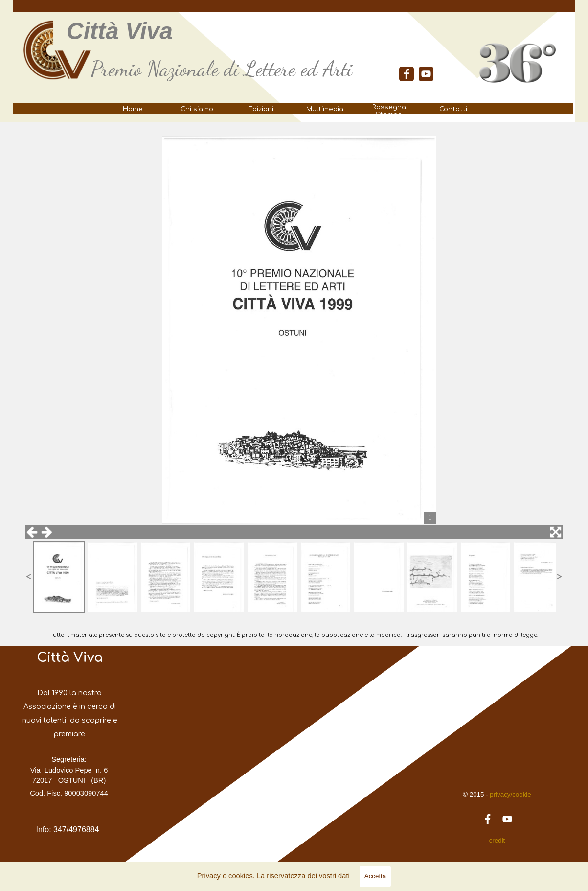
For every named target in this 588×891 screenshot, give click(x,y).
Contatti (453, 109)
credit (497, 840)
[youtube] (426, 74)
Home (133, 109)
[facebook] (407, 74)
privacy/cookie (510, 794)
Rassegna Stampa (389, 111)
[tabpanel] (233, 69)
